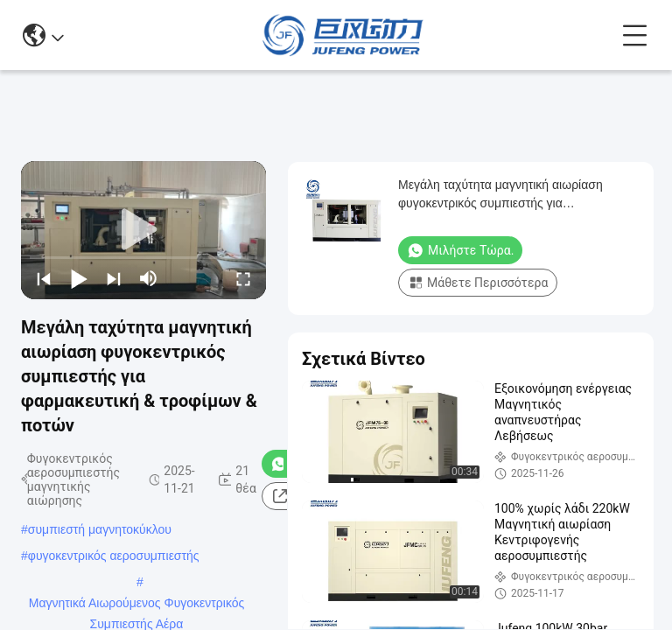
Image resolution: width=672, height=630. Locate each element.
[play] (143, 230)
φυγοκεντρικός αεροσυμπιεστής (114, 556)
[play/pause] (79, 278)
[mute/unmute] (149, 278)
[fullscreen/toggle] (243, 278)
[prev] (44, 278)
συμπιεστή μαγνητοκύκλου (100, 529)
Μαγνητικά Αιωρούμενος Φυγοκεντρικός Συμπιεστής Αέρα (137, 605)
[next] (114, 278)
